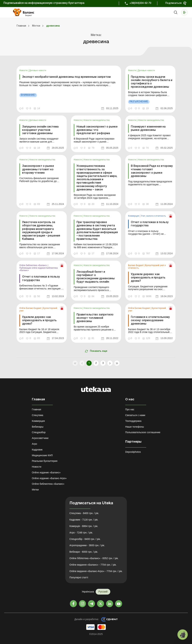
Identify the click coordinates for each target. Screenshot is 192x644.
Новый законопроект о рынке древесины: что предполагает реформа (97, 130)
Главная (37, 409)
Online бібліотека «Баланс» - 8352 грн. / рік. (94, 558)
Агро (34, 444)
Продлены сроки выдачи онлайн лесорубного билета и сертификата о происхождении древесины (152, 82)
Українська (88, 592)
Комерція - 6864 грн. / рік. (84, 526)
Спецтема (38, 415)
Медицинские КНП (42, 455)
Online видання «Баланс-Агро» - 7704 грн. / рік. (96, 571)
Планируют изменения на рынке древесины (148, 128)
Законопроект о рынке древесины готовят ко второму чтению (38, 169)
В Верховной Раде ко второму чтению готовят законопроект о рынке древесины (152, 171)
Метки (35, 490)
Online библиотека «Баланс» (34, 265)
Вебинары (38, 427)
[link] (69, 89)
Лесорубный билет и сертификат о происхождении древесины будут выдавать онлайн (96, 277)
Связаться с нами (135, 415)
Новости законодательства (97, 120)
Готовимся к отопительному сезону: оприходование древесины (150, 321)
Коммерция (134, 216)
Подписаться (173, 3)
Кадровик (37, 450)
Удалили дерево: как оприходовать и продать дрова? (148, 278)
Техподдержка (133, 421)
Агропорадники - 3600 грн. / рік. (87, 545)
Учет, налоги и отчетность (153, 216)
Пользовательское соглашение (143, 432)
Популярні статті (79, 577)
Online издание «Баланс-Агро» (49, 478)
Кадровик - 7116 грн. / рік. (84, 520)
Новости (24, 70)
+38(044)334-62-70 (140, 3)
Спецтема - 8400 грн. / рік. (84, 513)
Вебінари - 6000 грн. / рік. (84, 552)
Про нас (130, 409)
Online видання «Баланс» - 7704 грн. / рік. (93, 565)
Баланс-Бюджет (136, 265)
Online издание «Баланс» (46, 472)
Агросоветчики (40, 438)
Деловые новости (38, 70)
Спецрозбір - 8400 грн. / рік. (85, 539)
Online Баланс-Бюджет (31, 308)
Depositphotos (133, 452)
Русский (103, 592)
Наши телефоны (135, 427)
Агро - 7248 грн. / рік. (81, 533)
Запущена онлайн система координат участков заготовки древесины (40, 130)
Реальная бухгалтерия (45, 461)
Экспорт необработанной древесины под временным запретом (66, 77)
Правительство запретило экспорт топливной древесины (95, 318)
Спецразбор (39, 432)
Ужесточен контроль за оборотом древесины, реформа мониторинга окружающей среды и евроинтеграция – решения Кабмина (41, 231)
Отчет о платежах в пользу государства (150, 224)
